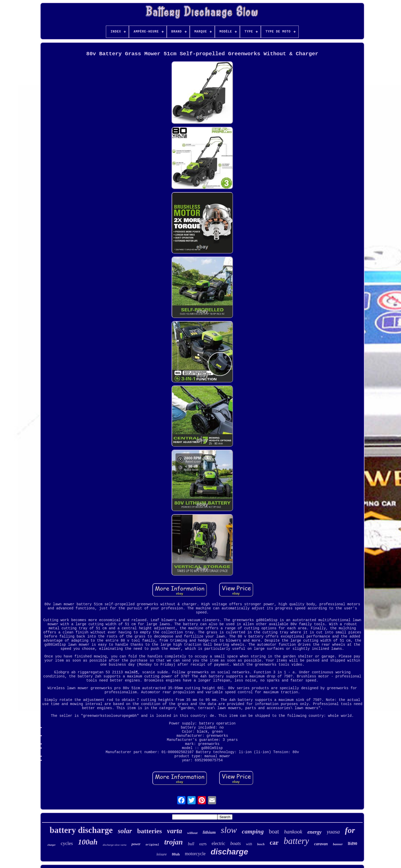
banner (338, 844)
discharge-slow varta (115, 845)
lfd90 (353, 844)
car (274, 843)
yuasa (333, 832)
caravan (321, 844)
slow (229, 830)
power (136, 844)
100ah (88, 842)
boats (236, 843)
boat (274, 832)
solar (125, 831)
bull (191, 844)
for (350, 830)
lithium (209, 832)
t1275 (203, 844)
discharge (229, 852)
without (192, 833)
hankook (293, 832)
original (152, 845)
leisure (162, 854)
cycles (67, 843)
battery (296, 841)
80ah (176, 854)
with (249, 844)
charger (51, 845)
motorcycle (195, 854)
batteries (149, 831)
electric (219, 843)
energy (315, 832)
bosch (261, 844)
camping (253, 831)
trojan (174, 842)
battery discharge (81, 830)
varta (175, 831)
